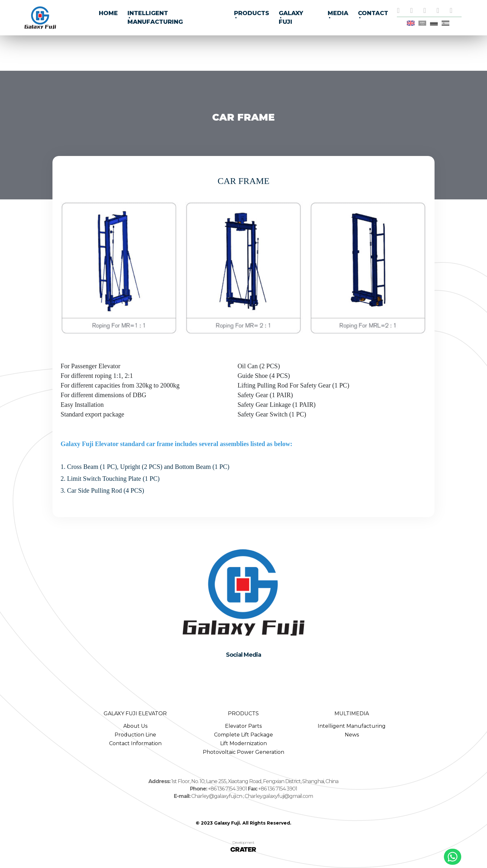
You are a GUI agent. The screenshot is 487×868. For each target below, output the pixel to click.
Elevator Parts (243, 726)
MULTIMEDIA (352, 713)
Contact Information (135, 743)
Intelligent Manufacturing (352, 726)
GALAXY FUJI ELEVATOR (135, 713)
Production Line (135, 735)
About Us (135, 726)
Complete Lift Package (243, 735)
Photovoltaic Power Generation (243, 752)
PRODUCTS (243, 713)
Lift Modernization (243, 743)
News (352, 735)
